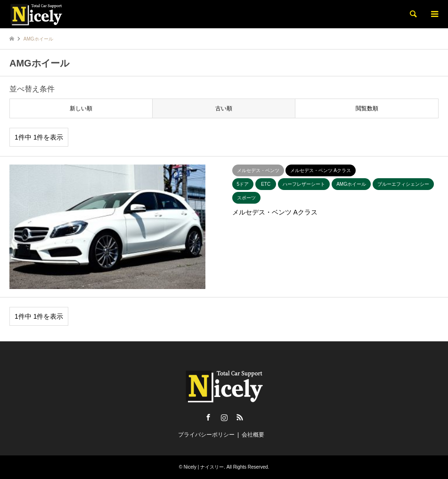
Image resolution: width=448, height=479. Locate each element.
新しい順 (81, 108)
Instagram (224, 417)
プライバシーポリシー (206, 435)
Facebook (208, 417)
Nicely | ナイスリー (204, 467)
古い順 (224, 108)
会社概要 (253, 435)
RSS (240, 417)
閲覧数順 (367, 108)
